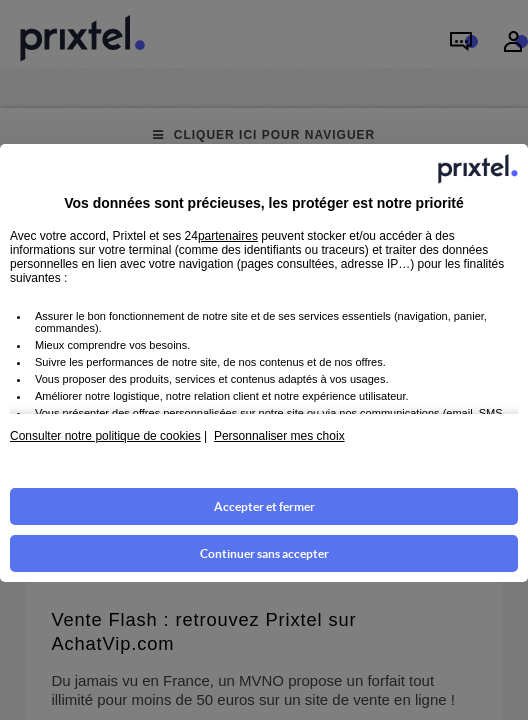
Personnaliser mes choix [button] (279, 436)
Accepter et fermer (264, 506)
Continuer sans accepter (264, 553)
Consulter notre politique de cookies (105, 436)
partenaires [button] (228, 236)
